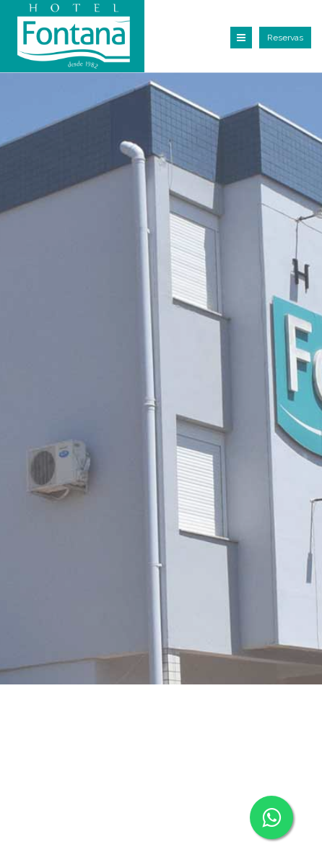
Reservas (285, 38)
